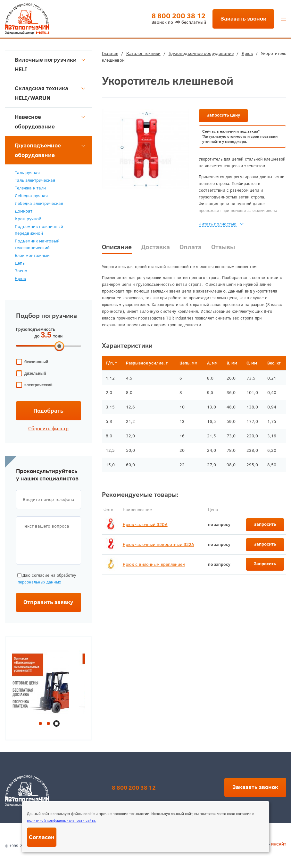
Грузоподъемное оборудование (201, 53)
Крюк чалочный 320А (145, 524)
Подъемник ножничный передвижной (39, 230)
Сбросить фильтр (48, 428)
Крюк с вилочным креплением (154, 564)
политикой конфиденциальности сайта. (62, 820)
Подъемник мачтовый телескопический (37, 244)
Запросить (265, 524)
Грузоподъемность (36, 329)
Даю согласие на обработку (46, 579)
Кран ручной (28, 219)
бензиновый (36, 362)
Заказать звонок (243, 18)
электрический (38, 385)
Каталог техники (143, 53)
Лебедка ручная (31, 196)
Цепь (20, 263)
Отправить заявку (48, 602)
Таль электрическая (35, 180)
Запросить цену (223, 115)
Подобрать (48, 411)
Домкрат (24, 211)
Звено (21, 271)
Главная (110, 53)
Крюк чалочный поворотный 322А (158, 544)
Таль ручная (27, 172)
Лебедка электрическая (39, 203)
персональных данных (39, 582)
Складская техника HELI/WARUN (50, 93)
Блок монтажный (32, 255)
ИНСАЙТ (279, 844)
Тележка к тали (30, 188)
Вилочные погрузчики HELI (50, 64)
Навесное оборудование (50, 122)
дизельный (35, 373)
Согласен (42, 837)
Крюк (247, 53)
